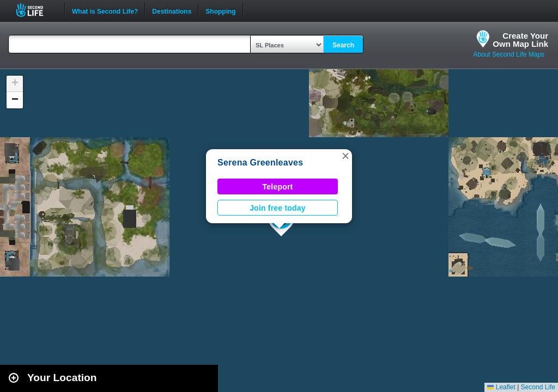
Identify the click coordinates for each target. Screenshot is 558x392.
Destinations (172, 10)
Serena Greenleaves (260, 163)
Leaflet (501, 387)
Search (343, 45)
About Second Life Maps (509, 54)
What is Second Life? (105, 10)
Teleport (278, 187)
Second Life (36, 10)
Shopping (220, 10)
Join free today (278, 208)
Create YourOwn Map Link (520, 40)
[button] (345, 156)
